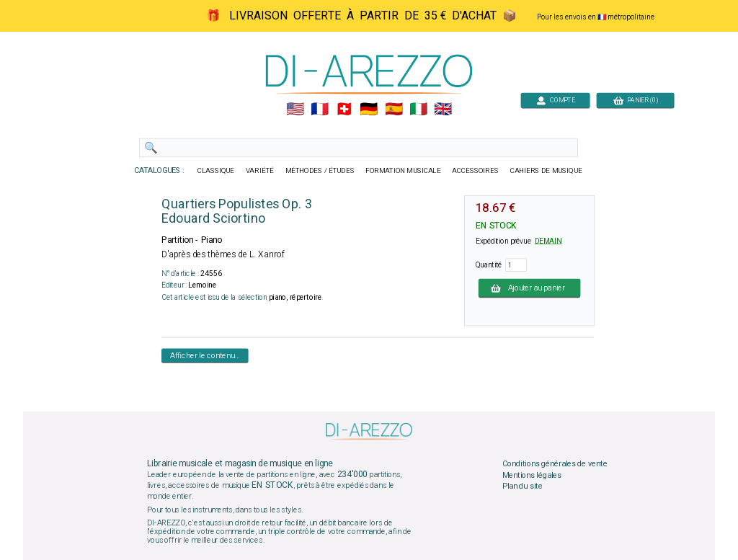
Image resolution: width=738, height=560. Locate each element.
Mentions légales (532, 475)
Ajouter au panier (530, 288)
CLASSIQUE (216, 171)
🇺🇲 (295, 110)
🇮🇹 (418, 110)
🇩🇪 (369, 110)
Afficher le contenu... (205, 355)
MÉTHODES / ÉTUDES (320, 171)
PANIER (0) (636, 100)
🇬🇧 (443, 110)
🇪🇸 (394, 110)
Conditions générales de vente (555, 464)
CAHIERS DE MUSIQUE (546, 171)
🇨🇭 (344, 110)
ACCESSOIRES (475, 171)
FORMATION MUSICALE (403, 171)
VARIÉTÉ (260, 171)
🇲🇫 (320, 110)
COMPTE (556, 100)
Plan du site (523, 486)
